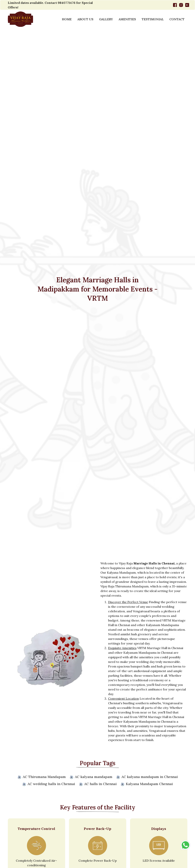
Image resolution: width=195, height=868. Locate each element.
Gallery (106, 19)
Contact (177, 19)
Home (67, 19)
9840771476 (67, 3)
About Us (85, 19)
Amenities (127, 19)
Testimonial (153, 19)
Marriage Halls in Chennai (154, 563)
